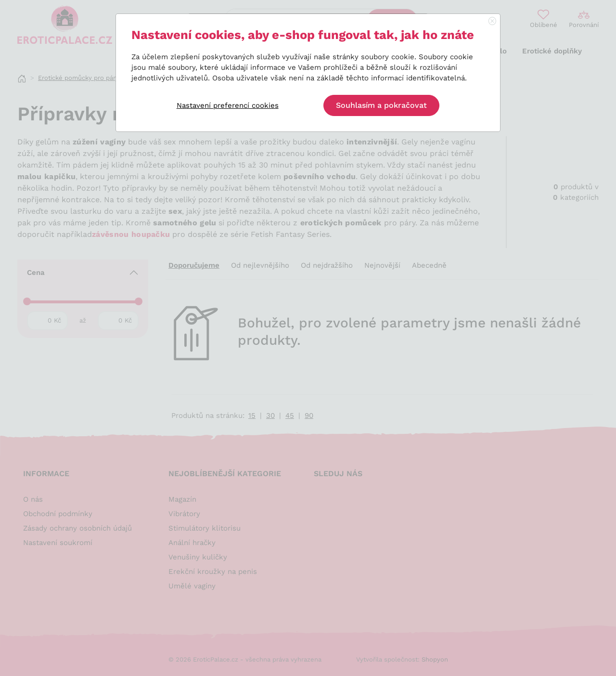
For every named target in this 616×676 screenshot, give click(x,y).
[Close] (492, 22)
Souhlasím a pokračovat (381, 105)
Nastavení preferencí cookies (228, 105)
